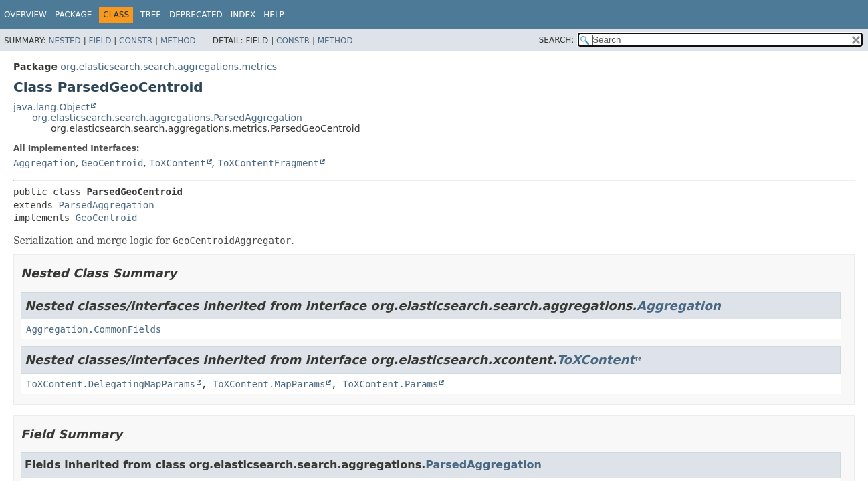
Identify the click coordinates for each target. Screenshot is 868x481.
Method (178, 41)
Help (274, 15)
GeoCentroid (113, 163)
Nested (64, 41)
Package (73, 15)
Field (100, 41)
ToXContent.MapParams (269, 384)
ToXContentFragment (268, 163)
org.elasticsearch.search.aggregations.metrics (169, 67)
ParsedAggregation (106, 205)
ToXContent (177, 163)
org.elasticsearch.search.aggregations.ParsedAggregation (167, 118)
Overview (25, 15)
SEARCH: (557, 40)
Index (243, 15)
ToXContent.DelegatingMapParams (111, 384)
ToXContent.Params (390, 384)
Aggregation (44, 163)
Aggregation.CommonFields (94, 329)
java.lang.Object (51, 107)
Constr (136, 41)
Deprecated (196, 15)
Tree (151, 15)
